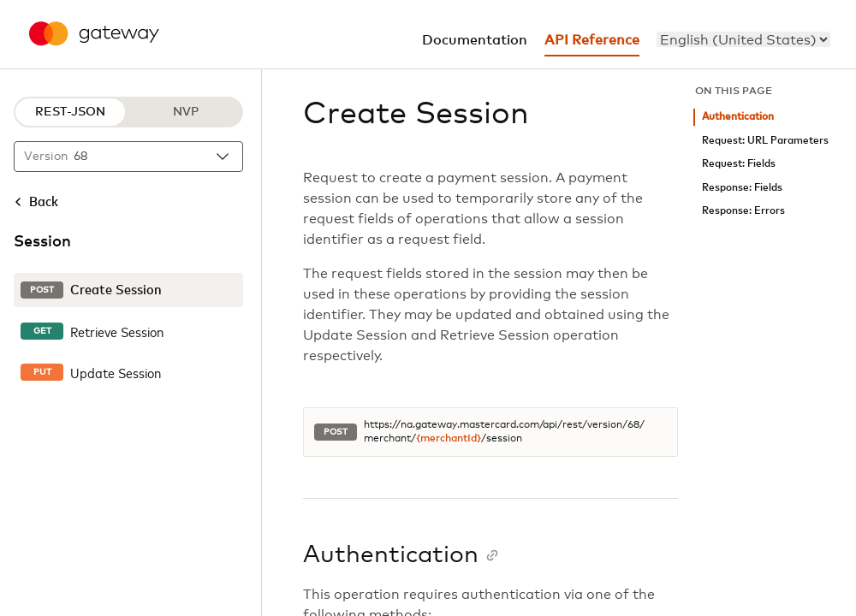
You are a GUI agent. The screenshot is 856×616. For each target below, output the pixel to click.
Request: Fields (739, 164)
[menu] (743, 39)
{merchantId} (449, 439)
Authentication (738, 117)
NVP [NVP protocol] (186, 112)
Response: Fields (742, 188)
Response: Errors (743, 211)
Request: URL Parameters (765, 141)
